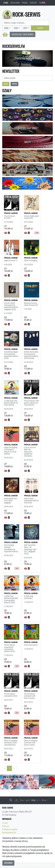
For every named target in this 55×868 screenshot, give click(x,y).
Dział (6, 28)
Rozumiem (8, 863)
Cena (16, 28)
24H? (25, 28)
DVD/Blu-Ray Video (28, 128)
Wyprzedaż (27, 183)
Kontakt (33, 3)
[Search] (26, 23)
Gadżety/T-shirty (27, 170)
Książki (27, 156)
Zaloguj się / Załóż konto (23, 34)
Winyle (27, 115)
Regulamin (15, 3)
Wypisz (14, 84)
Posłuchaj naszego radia (28, 58)
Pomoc (25, 3)
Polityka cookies (10, 829)
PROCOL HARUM (11, 213)
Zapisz (6, 84)
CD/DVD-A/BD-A (27, 101)
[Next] (14, 768)
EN (42, 3)
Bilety (28, 142)
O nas (6, 3)
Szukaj (40, 28)
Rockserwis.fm (9, 833)
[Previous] (5, 768)
